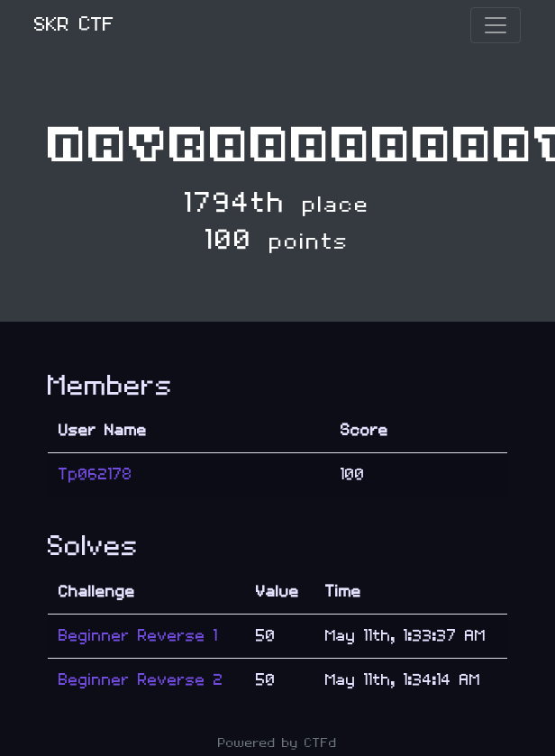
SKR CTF (74, 25)
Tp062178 (96, 474)
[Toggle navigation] (496, 25)
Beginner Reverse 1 (138, 636)
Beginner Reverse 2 (141, 680)
